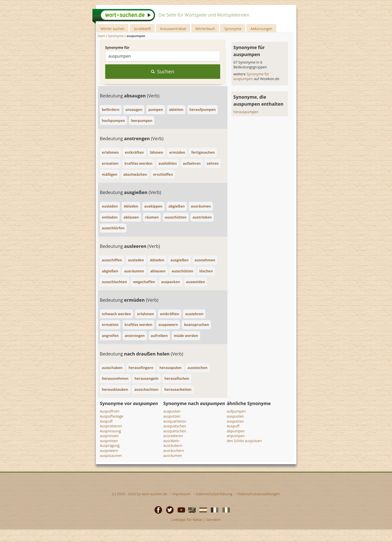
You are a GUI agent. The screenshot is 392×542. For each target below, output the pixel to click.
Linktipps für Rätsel (187, 520)
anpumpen (236, 436)
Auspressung (110, 431)
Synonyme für (117, 47)
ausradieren (173, 436)
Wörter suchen (112, 29)
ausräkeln (171, 441)
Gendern (214, 520)
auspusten (172, 411)
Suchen (163, 71)
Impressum (182, 494)
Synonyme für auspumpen (251, 76)
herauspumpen (246, 112)
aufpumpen (236, 411)
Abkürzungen (261, 29)
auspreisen (109, 441)
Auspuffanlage (112, 416)
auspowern (109, 450)
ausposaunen (111, 456)
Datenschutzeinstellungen (259, 494)
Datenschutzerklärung (214, 494)
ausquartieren (175, 421)
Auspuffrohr (110, 411)
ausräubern (173, 445)
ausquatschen (175, 426)
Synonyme (233, 29)
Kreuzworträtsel (173, 29)
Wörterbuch (205, 29)
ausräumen (173, 456)
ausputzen (172, 416)
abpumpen (236, 431)
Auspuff (106, 421)
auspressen (109, 436)
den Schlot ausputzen (244, 441)
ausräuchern (174, 450)
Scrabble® (142, 29)
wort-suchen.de (154, 494)
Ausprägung (110, 445)
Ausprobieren (111, 426)
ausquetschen (175, 431)
